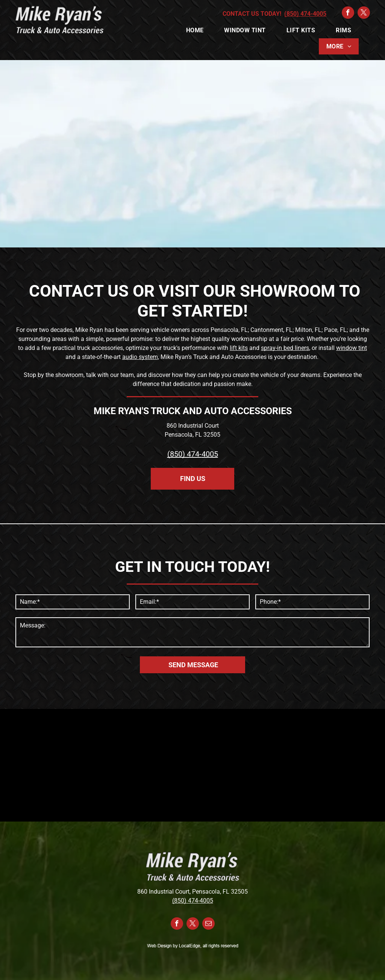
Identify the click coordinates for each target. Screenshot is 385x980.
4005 (210, 454)
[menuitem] (198, 30)
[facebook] (348, 14)
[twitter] (364, 14)
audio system (140, 357)
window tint (352, 348)
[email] (208, 924)
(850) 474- (184, 454)
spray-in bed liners (285, 348)
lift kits (239, 348)
